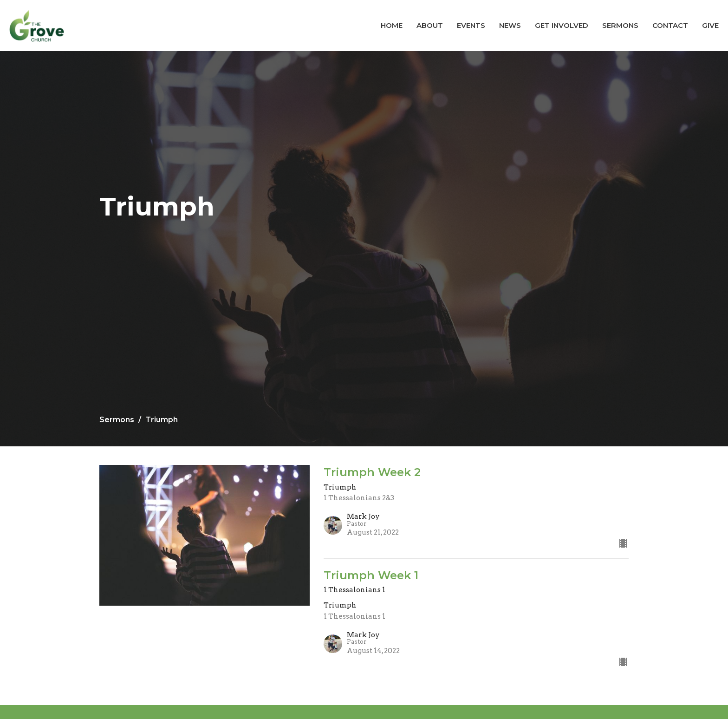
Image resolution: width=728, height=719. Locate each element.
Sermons (620, 25)
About (430, 25)
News (510, 25)
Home (392, 25)
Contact (670, 25)
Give (710, 25)
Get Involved (562, 25)
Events (471, 25)
